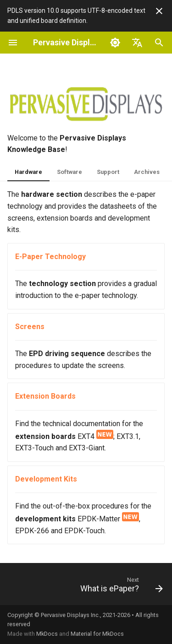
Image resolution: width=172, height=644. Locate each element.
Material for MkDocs (97, 634)
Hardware (28, 172)
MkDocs (47, 634)
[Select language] (137, 43)
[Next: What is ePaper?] (121, 587)
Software (69, 172)
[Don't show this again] (159, 11)
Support (108, 172)
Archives (147, 172)
